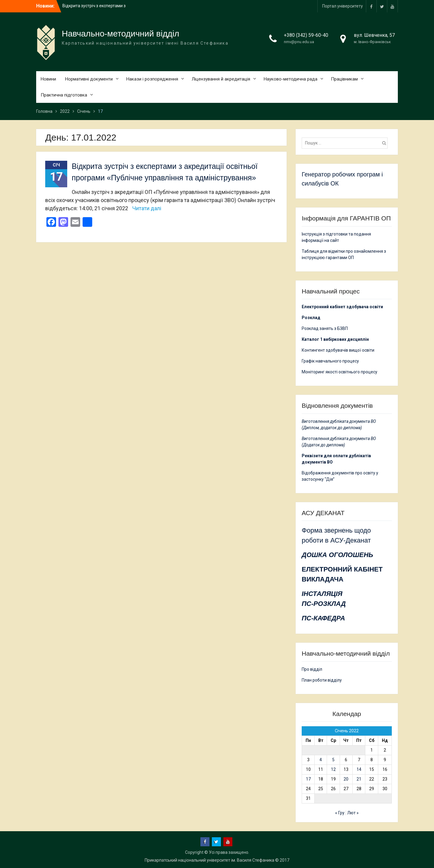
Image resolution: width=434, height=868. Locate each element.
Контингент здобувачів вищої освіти (338, 350)
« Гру (340, 813)
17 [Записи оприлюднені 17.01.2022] (308, 779)
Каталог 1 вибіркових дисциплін (335, 339)
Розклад (311, 318)
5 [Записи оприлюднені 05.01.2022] (333, 760)
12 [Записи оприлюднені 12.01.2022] (333, 769)
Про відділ (312, 669)
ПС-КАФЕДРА (323, 618)
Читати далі (147, 208)
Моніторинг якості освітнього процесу (340, 372)
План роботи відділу (322, 680)
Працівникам (344, 79)
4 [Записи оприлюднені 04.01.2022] (321, 760)
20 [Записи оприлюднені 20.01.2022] (346, 779)
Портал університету (343, 6)
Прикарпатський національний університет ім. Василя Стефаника (209, 860)
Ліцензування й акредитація (221, 79)
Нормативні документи (89, 79)
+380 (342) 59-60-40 (306, 35)
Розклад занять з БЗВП (325, 328)
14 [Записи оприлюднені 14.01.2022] (359, 769)
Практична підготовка (64, 95)
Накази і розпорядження (152, 79)
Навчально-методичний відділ (121, 34)
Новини (48, 79)
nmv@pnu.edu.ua (299, 42)
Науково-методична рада (291, 79)
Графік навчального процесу (330, 361)
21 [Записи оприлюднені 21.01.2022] (359, 779)
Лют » (353, 813)
